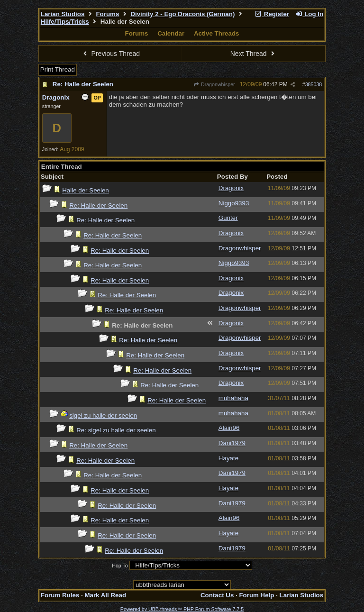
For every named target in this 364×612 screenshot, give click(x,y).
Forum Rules (60, 595)
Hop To (120, 566)
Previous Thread (110, 54)
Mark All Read (105, 595)
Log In (309, 14)
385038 (314, 84)
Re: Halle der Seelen (83, 84)
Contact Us (217, 595)
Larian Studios (63, 14)
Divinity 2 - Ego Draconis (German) (182, 14)
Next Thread (254, 54)
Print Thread (58, 69)
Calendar (171, 33)
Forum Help (256, 595)
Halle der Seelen (86, 190)
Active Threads (217, 33)
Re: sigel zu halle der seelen (116, 430)
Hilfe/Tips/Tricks (65, 22)
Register (272, 14)
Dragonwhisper (214, 84)
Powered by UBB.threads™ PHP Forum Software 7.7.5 (182, 609)
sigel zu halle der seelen (103, 416)
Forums (107, 14)
